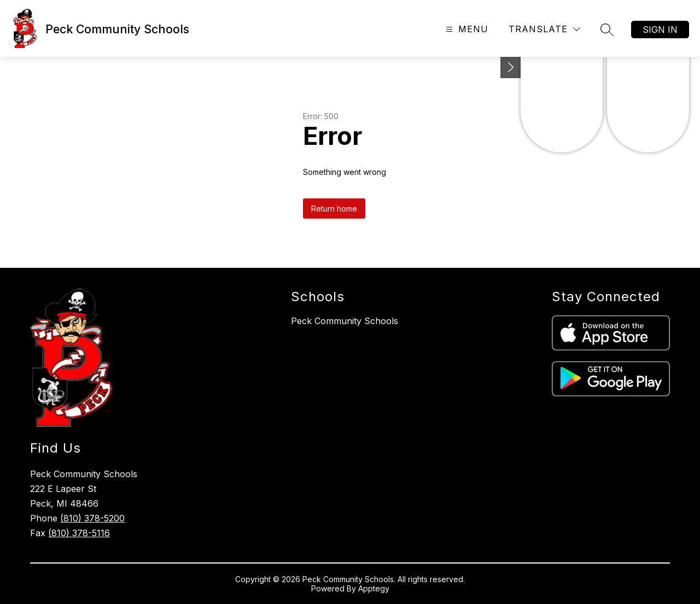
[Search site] (607, 30)
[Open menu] (466, 29)
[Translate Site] (544, 29)
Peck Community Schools (345, 321)
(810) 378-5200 (92, 518)
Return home (334, 209)
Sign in (660, 30)
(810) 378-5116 (79, 533)
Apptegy (374, 588)
